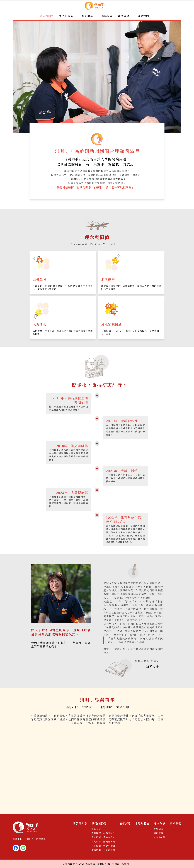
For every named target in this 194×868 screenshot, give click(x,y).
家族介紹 (96, 829)
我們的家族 (68, 16)
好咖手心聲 (160, 837)
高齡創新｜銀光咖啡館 (103, 842)
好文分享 (125, 16)
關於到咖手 (47, 16)
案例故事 (159, 833)
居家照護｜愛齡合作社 (103, 837)
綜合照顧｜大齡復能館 (103, 850)
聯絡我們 (143, 16)
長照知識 (159, 829)
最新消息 (87, 16)
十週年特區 (106, 16)
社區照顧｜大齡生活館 (103, 846)
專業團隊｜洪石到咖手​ (103, 833)
